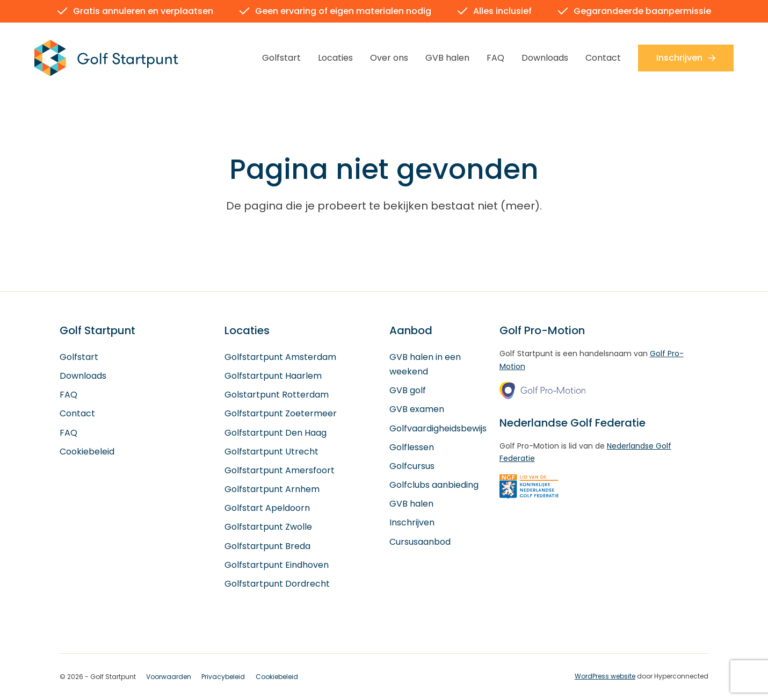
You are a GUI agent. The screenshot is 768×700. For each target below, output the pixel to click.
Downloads (545, 58)
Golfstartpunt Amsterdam (280, 357)
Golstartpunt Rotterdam (277, 395)
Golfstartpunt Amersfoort (280, 471)
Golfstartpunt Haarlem (273, 376)
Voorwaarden (169, 677)
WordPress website (605, 677)
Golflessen (412, 447)
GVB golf (408, 391)
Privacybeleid (223, 677)
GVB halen (447, 58)
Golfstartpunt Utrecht (271, 452)
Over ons (389, 58)
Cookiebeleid (87, 452)
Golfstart (281, 58)
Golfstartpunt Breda (267, 546)
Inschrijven (686, 58)
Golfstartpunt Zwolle (268, 527)
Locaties (335, 58)
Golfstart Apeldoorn (267, 508)
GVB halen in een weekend (425, 364)
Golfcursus (412, 467)
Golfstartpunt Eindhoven (277, 565)
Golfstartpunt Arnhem (272, 490)
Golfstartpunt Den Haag (276, 433)
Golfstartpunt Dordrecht (277, 584)
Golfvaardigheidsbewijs (438, 428)
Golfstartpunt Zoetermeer (281, 414)
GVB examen (417, 410)
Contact (603, 58)
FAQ (495, 58)
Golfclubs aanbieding (434, 485)
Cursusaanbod (420, 542)
